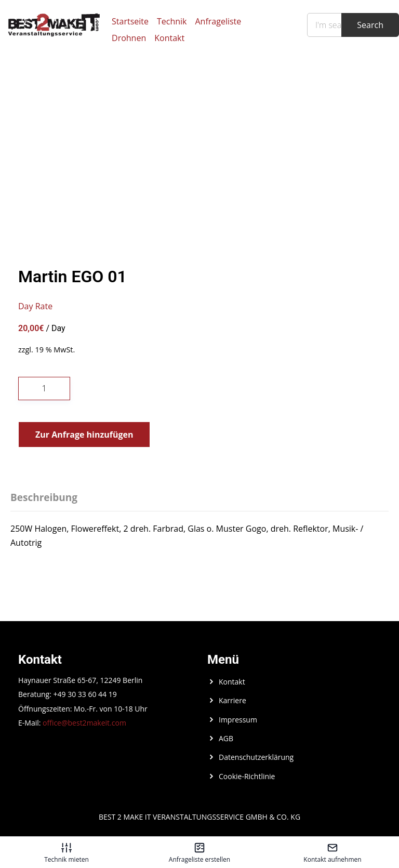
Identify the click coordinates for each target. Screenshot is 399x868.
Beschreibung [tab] (44, 497)
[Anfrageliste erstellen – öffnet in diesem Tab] (199, 852)
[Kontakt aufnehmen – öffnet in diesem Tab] (332, 852)
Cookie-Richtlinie (247, 776)
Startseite (130, 21)
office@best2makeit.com (84, 723)
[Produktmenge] (44, 389)
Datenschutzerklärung (256, 757)
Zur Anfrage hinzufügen (84, 435)
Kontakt (169, 38)
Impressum (238, 720)
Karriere (232, 700)
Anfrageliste (218, 21)
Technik (172, 21)
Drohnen (129, 38)
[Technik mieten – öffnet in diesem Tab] (66, 852)
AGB (226, 738)
